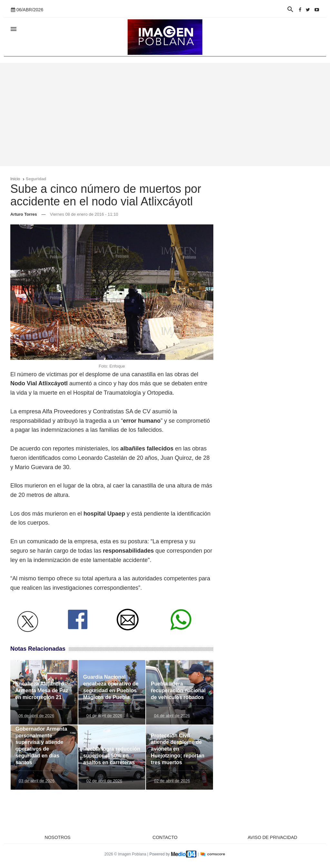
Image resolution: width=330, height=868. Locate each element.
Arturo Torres (24, 214)
